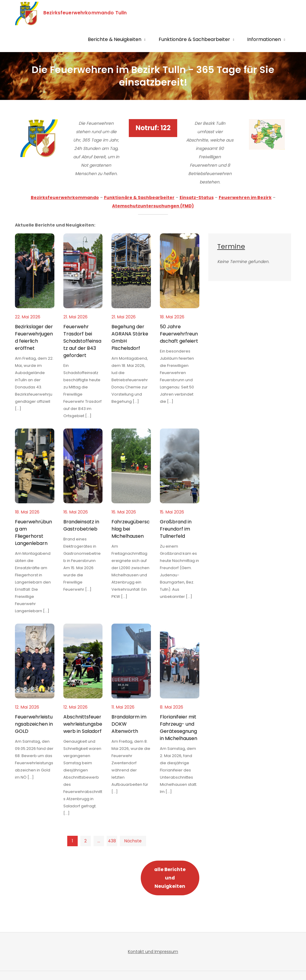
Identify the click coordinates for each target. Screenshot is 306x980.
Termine (231, 246)
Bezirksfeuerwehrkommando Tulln (90, 13)
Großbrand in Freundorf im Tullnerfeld (176, 529)
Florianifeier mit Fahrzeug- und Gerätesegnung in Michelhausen (179, 728)
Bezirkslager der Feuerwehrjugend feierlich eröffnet (34, 337)
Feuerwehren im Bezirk (245, 197)
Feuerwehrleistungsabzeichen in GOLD (34, 724)
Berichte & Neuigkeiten (115, 39)
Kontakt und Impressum (153, 952)
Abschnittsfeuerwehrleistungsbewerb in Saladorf (83, 724)
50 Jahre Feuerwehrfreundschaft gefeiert (179, 334)
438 (112, 841)
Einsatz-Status (197, 197)
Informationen (264, 39)
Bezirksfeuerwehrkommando (65, 197)
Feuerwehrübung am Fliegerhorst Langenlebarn (33, 532)
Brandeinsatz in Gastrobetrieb (81, 525)
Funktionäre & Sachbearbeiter (194, 39)
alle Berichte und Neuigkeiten (170, 878)
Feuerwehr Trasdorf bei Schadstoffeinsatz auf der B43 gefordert (82, 341)
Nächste (133, 841)
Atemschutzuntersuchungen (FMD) (153, 206)
